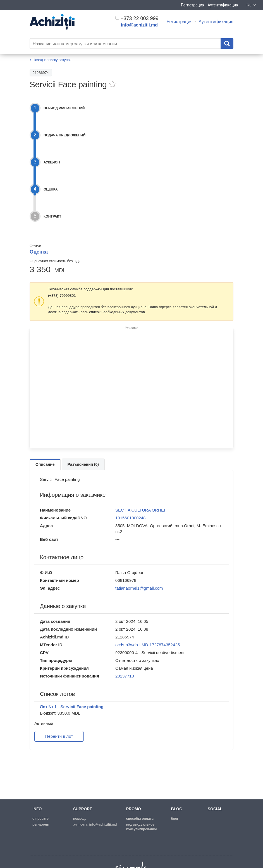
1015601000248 (130, 518)
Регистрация (193, 5)
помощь (80, 819)
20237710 (125, 676)
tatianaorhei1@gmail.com (139, 588)
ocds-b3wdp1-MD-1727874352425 (148, 645)
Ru (252, 5)
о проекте (40, 819)
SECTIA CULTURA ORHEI (140, 510)
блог (175, 819)
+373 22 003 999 (137, 18)
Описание (45, 464)
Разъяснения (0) (83, 464)
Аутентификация (223, 5)
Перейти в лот (59, 736)
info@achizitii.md (139, 25)
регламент (41, 824)
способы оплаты (140, 819)
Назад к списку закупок (52, 60)
